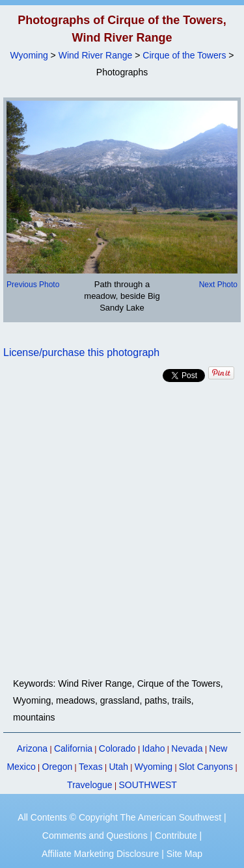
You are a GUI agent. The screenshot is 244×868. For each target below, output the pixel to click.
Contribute (176, 836)
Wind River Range (96, 55)
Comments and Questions (95, 836)
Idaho (153, 748)
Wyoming (29, 55)
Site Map (184, 854)
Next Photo (218, 285)
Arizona (32, 748)
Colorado (117, 748)
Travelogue (90, 785)
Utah (118, 767)
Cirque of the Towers (184, 55)
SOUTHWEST (147, 785)
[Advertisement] (122, 530)
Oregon (58, 767)
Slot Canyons (206, 767)
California (73, 748)
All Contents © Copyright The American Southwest (119, 817)
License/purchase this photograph (81, 352)
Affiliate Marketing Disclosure (100, 854)
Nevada (187, 748)
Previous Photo (33, 285)
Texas (91, 767)
